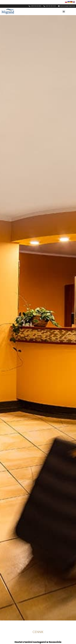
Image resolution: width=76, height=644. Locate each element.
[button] (64, 11)
